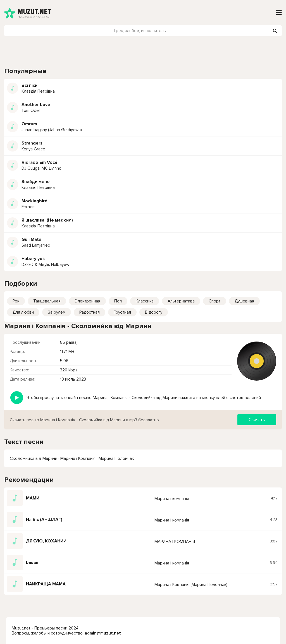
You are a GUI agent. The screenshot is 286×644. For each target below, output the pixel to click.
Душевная (244, 301)
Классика (145, 301)
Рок (16, 301)
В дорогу (154, 312)
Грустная (122, 312)
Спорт (215, 301)
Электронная (87, 301)
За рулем (57, 312)
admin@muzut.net (103, 633)
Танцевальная (47, 301)
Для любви (23, 312)
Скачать (257, 420)
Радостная (90, 312)
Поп (118, 301)
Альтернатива (181, 301)
